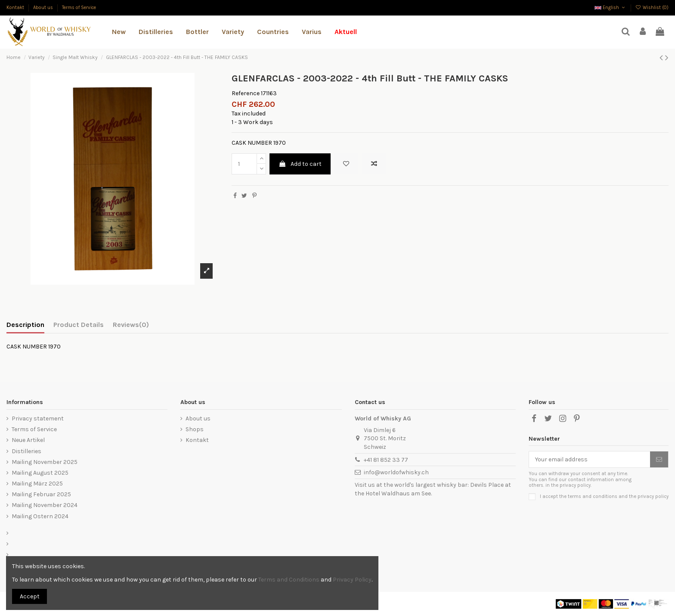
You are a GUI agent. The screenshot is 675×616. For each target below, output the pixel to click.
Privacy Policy (352, 580)
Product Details (79, 325)
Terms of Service (79, 8)
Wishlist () (652, 8)
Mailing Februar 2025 (41, 494)
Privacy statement (38, 418)
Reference (246, 93)
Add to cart (300, 164)
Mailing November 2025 (45, 462)
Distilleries (26, 451)
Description (25, 325)
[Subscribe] (659, 460)
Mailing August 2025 (40, 473)
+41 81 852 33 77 (386, 460)
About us (44, 8)
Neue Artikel (28, 440)
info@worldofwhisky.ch (396, 472)
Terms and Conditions (289, 580)
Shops (195, 429)
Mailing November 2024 (45, 505)
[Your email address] (590, 460)
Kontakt (16, 8)
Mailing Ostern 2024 (40, 516)
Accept (30, 596)
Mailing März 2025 (37, 484)
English (610, 8)
